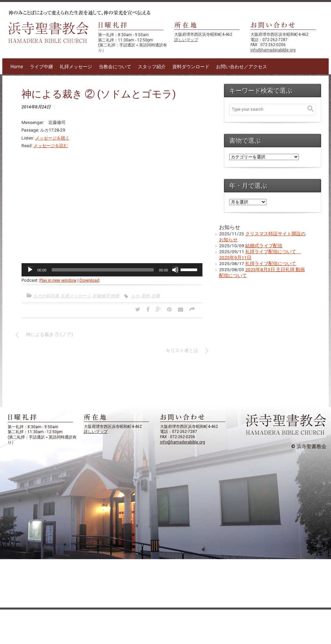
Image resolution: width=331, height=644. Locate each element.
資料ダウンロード (191, 67)
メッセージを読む (51, 146)
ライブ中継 (41, 67)
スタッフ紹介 (152, 67)
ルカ (135, 296)
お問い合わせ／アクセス (242, 67)
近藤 (156, 296)
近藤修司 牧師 (106, 296)
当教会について (115, 67)
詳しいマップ (186, 40)
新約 (145, 296)
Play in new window (58, 280)
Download (89, 280)
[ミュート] (175, 270)
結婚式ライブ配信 (264, 246)
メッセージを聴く (52, 138)
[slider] (103, 270)
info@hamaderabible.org (273, 50)
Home (17, 67)
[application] (112, 270)
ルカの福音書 (46, 296)
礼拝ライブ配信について (271, 263)
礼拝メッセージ (76, 67)
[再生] (30, 270)
